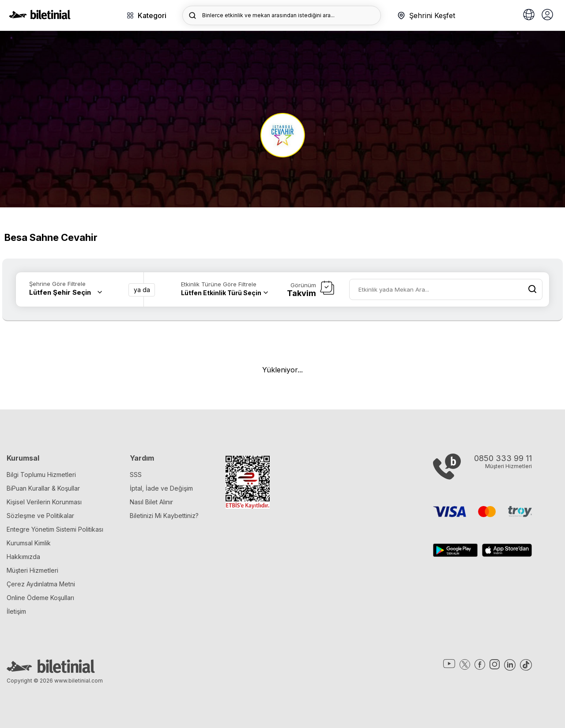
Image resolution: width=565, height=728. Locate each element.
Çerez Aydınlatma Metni (41, 584)
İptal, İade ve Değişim (161, 488)
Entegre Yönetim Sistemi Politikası (55, 529)
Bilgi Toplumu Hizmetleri (41, 475)
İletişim (16, 611)
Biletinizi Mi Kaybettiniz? (164, 516)
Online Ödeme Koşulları (40, 598)
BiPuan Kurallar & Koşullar (43, 488)
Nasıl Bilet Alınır (151, 502)
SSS (136, 475)
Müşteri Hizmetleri (32, 570)
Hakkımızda (23, 557)
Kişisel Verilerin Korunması (44, 502)
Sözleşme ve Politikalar (40, 516)
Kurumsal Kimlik (29, 543)
